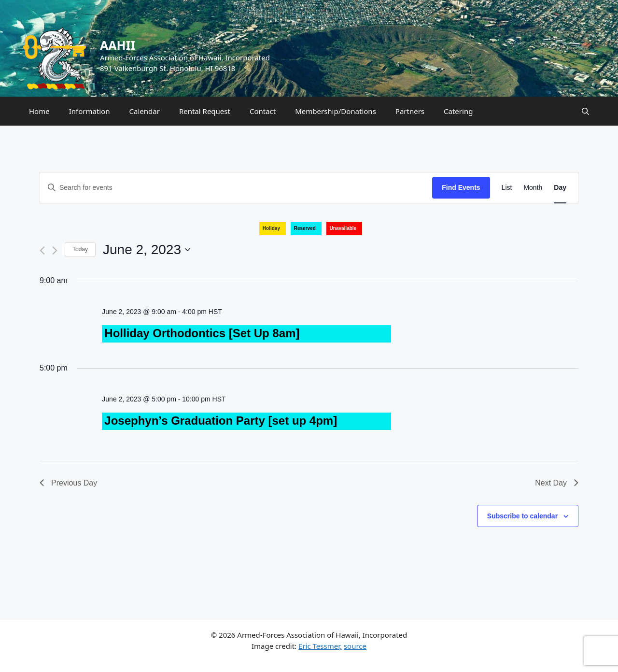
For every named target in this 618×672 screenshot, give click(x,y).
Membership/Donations (336, 111)
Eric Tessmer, (320, 646)
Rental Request (205, 111)
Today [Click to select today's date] (80, 249)
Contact (263, 111)
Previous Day (68, 483)
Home (39, 111)
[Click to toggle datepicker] (147, 250)
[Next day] (55, 250)
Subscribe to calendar (522, 516)
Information (90, 111)
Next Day (557, 483)
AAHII (118, 45)
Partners (410, 111)
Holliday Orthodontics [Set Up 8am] (202, 333)
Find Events (461, 187)
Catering (458, 111)
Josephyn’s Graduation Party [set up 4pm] (221, 421)
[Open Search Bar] (585, 111)
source (355, 646)
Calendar (145, 111)
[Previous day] (42, 250)
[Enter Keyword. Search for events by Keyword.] (236, 188)
